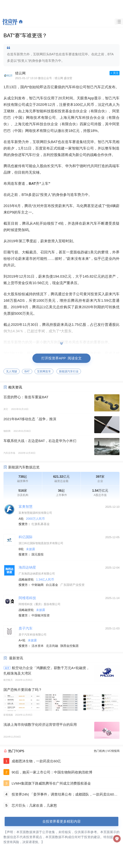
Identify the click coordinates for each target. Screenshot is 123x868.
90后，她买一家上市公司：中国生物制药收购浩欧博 (52, 772)
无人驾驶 (12, 371)
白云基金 (52, 585)
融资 (7, 668)
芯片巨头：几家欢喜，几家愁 (34, 805)
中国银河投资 (41, 615)
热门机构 (99, 751)
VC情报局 (113, 751)
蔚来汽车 (66, 206)
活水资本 (38, 646)
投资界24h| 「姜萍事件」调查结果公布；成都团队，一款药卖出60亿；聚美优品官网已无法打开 (63, 795)
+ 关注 (115, 73)
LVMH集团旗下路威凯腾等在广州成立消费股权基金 (51, 783)
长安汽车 (54, 166)
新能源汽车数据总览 (24, 467)
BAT (27, 371)
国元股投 (38, 554)
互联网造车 (44, 371)
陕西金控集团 (69, 646)
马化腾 (82, 206)
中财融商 (38, 585)
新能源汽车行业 (69, 371)
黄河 (87, 294)
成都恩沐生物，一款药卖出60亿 (36, 761)
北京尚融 (52, 646)
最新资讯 (16, 658)
